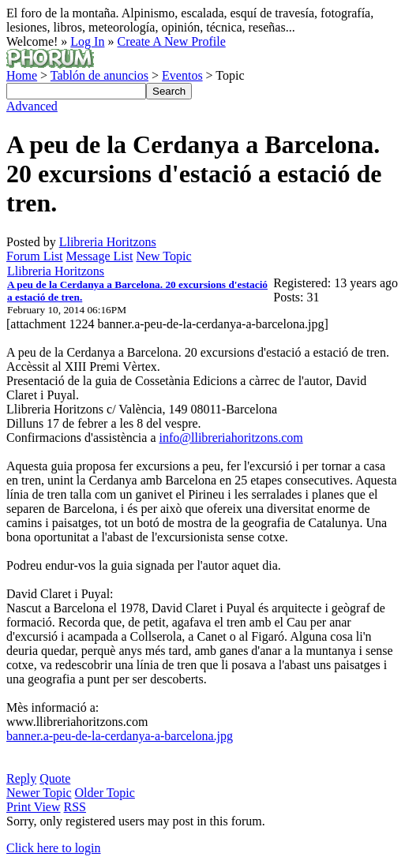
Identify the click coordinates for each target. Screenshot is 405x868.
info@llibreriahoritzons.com (231, 438)
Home (22, 75)
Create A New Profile (171, 41)
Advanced (32, 106)
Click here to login (54, 848)
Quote (55, 778)
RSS (75, 807)
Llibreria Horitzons (108, 242)
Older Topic (105, 793)
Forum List (35, 256)
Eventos (182, 75)
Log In (87, 41)
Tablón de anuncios (99, 75)
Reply (21, 778)
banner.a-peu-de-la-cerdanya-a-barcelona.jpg (120, 736)
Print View (34, 807)
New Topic (163, 256)
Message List (100, 256)
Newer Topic (39, 793)
